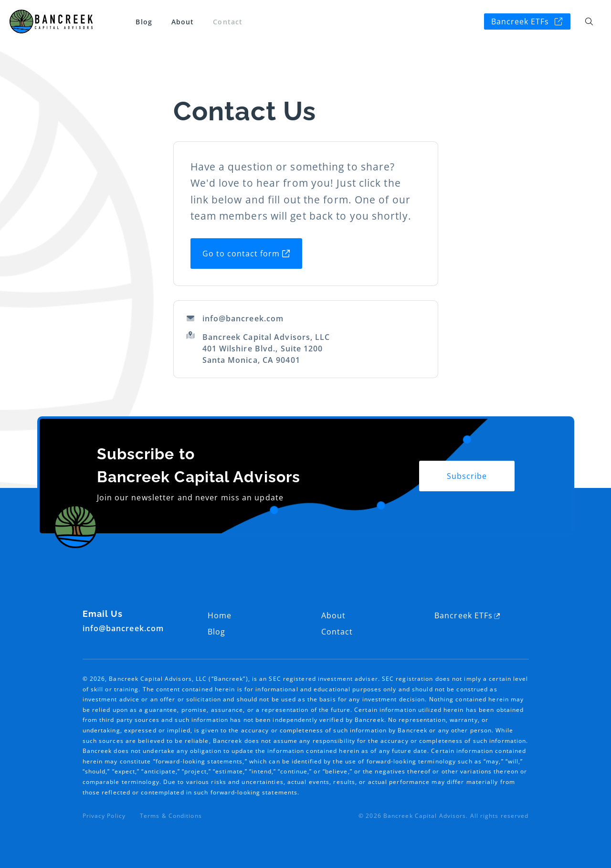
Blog (144, 22)
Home (220, 615)
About (183, 22)
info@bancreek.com (235, 318)
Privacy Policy (104, 816)
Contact (228, 22)
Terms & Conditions (171, 816)
